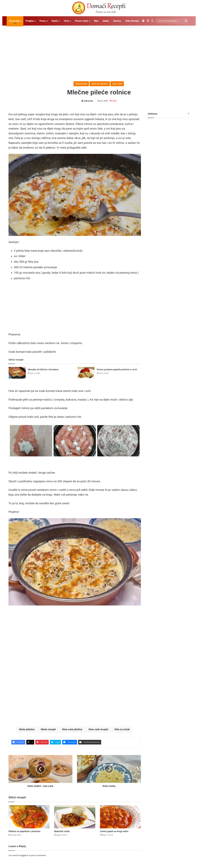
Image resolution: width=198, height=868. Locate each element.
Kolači (55, 21)
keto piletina (27, 729)
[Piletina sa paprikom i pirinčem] (29, 817)
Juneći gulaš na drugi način (114, 831)
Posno (43, 21)
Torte (66, 21)
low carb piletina (73, 729)
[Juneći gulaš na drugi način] (120, 817)
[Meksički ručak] (75, 817)
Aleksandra (88, 101)
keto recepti (49, 729)
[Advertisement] (99, 52)
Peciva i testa (81, 21)
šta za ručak (123, 729)
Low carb (117, 84)
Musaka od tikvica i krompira (43, 369)
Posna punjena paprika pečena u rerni (117, 369)
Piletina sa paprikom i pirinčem (24, 831)
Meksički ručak (62, 831)
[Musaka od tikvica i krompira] (17, 373)
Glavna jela (14, 21)
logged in (24, 855)
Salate (106, 21)
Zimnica (117, 21)
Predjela (30, 21)
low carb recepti (99, 729)
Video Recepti (132, 21)
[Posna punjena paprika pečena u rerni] (86, 373)
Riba (96, 21)
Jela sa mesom (100, 84)
